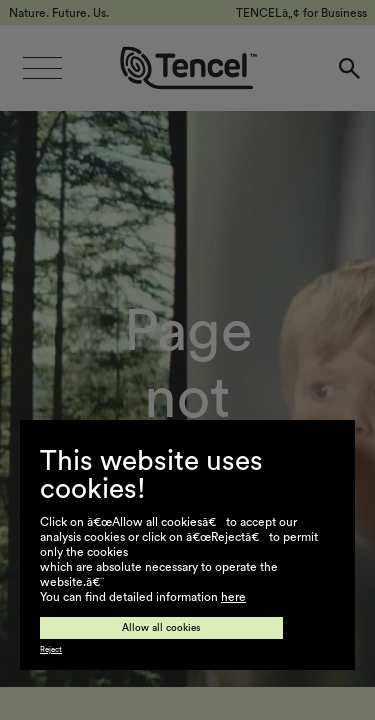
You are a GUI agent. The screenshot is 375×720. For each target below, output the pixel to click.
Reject (51, 650)
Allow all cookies (161, 628)
